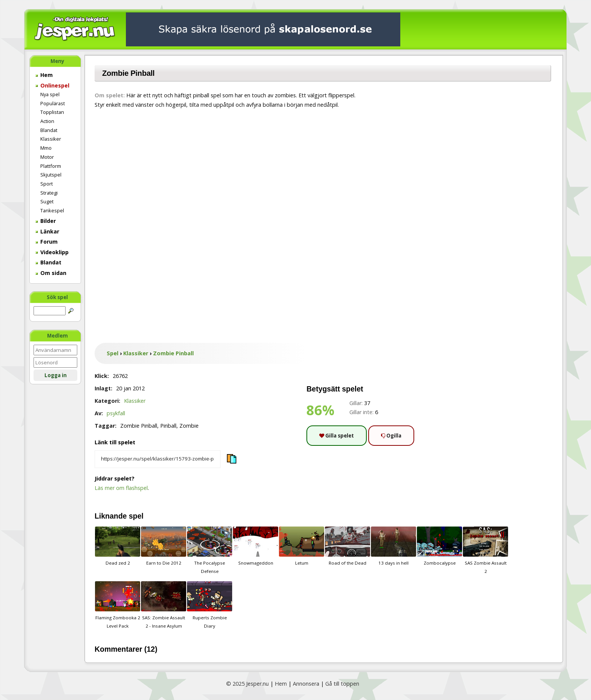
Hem (44, 75)
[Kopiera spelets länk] (158, 459)
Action (47, 121)
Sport (47, 184)
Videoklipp (52, 252)
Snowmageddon (256, 546)
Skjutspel (51, 175)
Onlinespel (52, 85)
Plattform (51, 166)
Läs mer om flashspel (121, 488)
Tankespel (52, 210)
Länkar (47, 231)
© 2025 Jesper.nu (247, 684)
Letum (302, 546)
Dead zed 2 (118, 546)
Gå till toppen (342, 684)
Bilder (46, 221)
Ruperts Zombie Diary (210, 605)
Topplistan (52, 112)
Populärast (53, 103)
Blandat (49, 130)
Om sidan (51, 273)
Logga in (56, 375)
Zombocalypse (439, 546)
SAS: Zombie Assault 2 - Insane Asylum (164, 605)
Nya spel (50, 94)
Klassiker (51, 139)
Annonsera (306, 684)
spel (136, 516)
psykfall (116, 413)
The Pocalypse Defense (210, 550)
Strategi (49, 193)
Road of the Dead (348, 546)
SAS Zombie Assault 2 (485, 550)
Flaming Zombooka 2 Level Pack (118, 605)
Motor (47, 157)
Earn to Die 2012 (164, 546)
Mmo (46, 148)
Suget (47, 201)
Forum (47, 242)
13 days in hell (393, 546)
